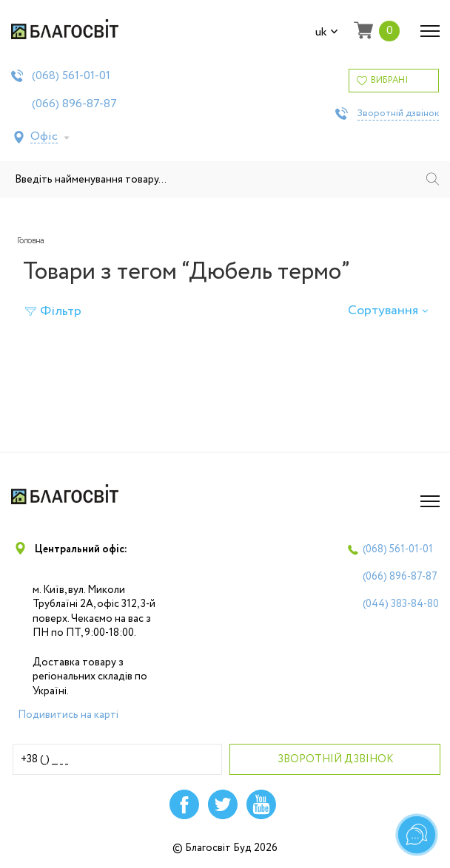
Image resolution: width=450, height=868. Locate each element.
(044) (401, 604)
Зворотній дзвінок (398, 114)
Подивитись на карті (68, 715)
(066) (74, 104)
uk (327, 33)
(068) (71, 76)
